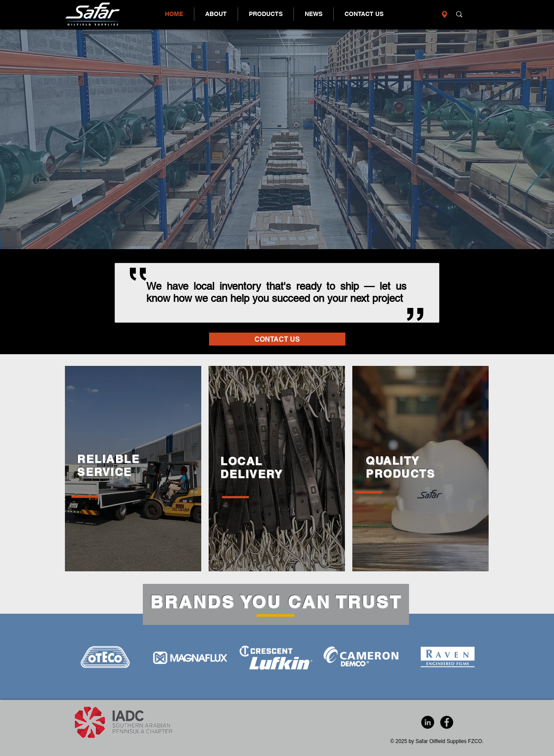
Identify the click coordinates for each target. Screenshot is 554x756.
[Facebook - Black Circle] (447, 722)
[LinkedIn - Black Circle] (428, 722)
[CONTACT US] (277, 339)
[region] (133, 469)
